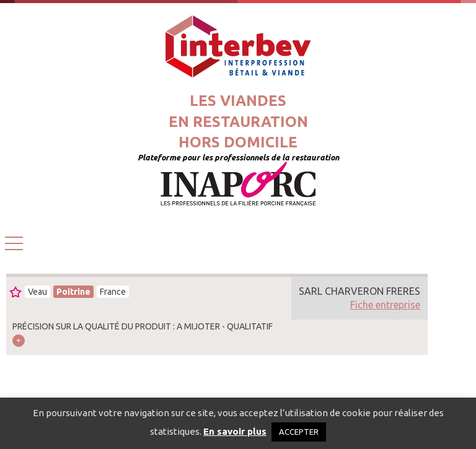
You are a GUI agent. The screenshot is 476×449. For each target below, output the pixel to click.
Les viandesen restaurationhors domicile (238, 121)
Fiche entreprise (385, 305)
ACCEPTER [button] (299, 432)
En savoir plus (235, 431)
